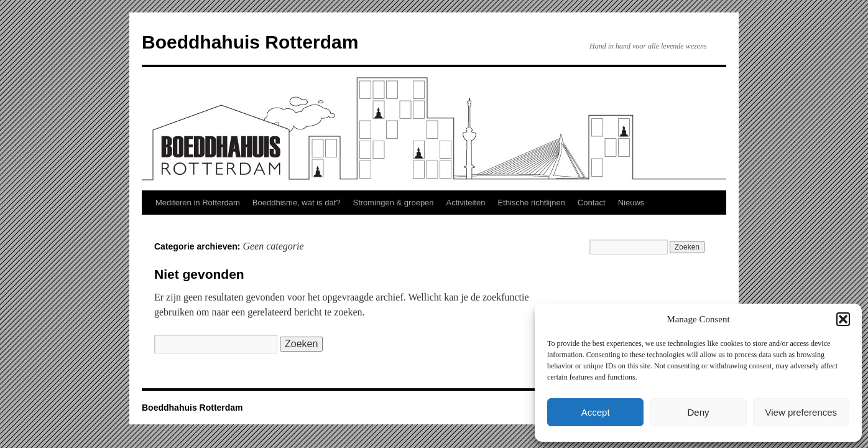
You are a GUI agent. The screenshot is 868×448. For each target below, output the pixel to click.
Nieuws (631, 203)
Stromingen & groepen (393, 203)
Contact (592, 203)
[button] (843, 319)
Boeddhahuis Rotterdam (250, 42)
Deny (698, 412)
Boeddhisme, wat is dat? (297, 203)
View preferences (801, 412)
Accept (596, 412)
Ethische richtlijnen (531, 203)
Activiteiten (466, 203)
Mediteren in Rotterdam (198, 203)
